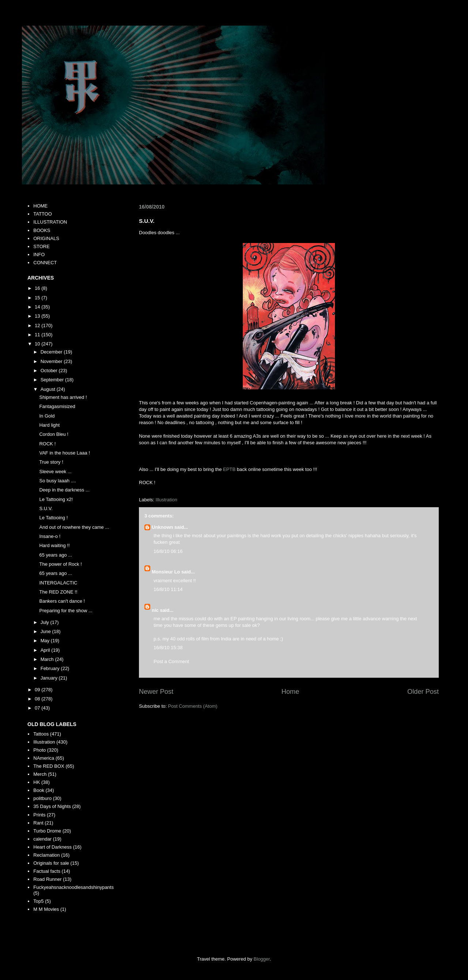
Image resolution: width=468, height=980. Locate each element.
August (49, 389)
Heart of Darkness (52, 847)
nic (155, 610)
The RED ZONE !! (58, 592)
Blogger (262, 959)
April (46, 650)
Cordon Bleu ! (54, 434)
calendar (42, 839)
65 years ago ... (56, 555)
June (46, 631)
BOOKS (42, 230)
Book (39, 790)
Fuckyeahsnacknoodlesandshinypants (73, 887)
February (51, 668)
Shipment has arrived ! (63, 397)
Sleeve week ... (55, 472)
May (46, 641)
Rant (38, 823)
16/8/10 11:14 (168, 589)
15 (38, 298)
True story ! (51, 462)
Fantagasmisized (57, 406)
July (46, 622)
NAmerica (44, 758)
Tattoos (41, 734)
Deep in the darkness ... (64, 490)
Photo (39, 750)
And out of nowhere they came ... (74, 527)
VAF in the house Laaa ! (65, 453)
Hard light (49, 425)
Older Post (423, 692)
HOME (40, 206)
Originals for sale (51, 863)
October (50, 371)
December (52, 352)
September (53, 380)
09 (38, 690)
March (48, 659)
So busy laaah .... (57, 481)
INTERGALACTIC (58, 583)
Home (290, 692)
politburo (42, 798)
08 (38, 699)
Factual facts (47, 871)
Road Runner (47, 879)
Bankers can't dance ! (62, 601)
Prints (39, 815)
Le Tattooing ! (53, 518)
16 (38, 288)
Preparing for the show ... (66, 611)
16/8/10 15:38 (168, 648)
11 (38, 335)
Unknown (163, 527)
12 (38, 326)
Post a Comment (171, 661)
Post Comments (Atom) (193, 706)
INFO (39, 255)
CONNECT (45, 263)
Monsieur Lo (166, 572)
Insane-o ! (50, 536)
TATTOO (43, 214)
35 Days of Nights (52, 806)
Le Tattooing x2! (56, 499)
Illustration (167, 500)
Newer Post (156, 692)
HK (37, 782)
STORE (41, 246)
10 (38, 344)
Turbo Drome (47, 831)
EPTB (229, 469)
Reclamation (46, 855)
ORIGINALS (46, 238)
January (50, 678)
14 (38, 307)
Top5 (38, 901)
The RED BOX (49, 766)
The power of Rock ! (60, 564)
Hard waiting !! (54, 545)
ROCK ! (47, 444)
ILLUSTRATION (50, 222)
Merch (40, 774)
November (52, 361)
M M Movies (46, 909)
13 (38, 316)
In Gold (47, 416)
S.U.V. (46, 508)
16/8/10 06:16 (168, 551)
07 (38, 708)
